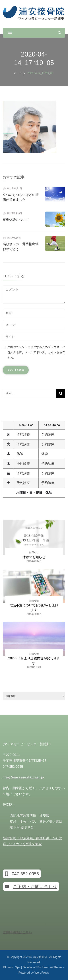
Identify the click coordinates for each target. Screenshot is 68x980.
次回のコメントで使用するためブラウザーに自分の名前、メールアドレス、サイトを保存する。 (36, 352)
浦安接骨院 (40, 957)
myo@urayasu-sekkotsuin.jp (23, 777)
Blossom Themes (53, 967)
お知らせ (34, 552)
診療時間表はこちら (17, 932)
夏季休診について (16, 220)
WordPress (42, 973)
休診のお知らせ (34, 557)
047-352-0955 (22, 874)
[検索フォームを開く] (59, 33)
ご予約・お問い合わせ (31, 886)
